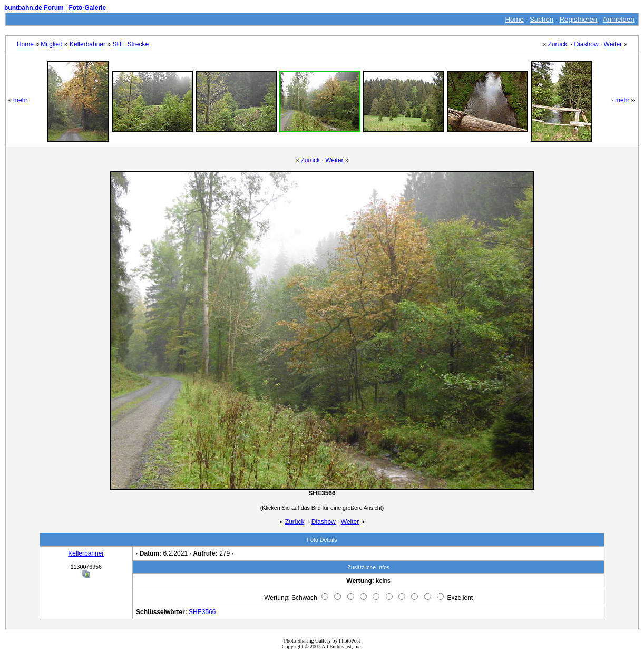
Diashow (587, 44)
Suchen (541, 19)
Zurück (558, 44)
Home (514, 19)
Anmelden (619, 19)
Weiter (613, 44)
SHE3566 (202, 612)
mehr (20, 100)
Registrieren (578, 19)
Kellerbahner (87, 44)
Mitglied (51, 44)
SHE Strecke (130, 44)
